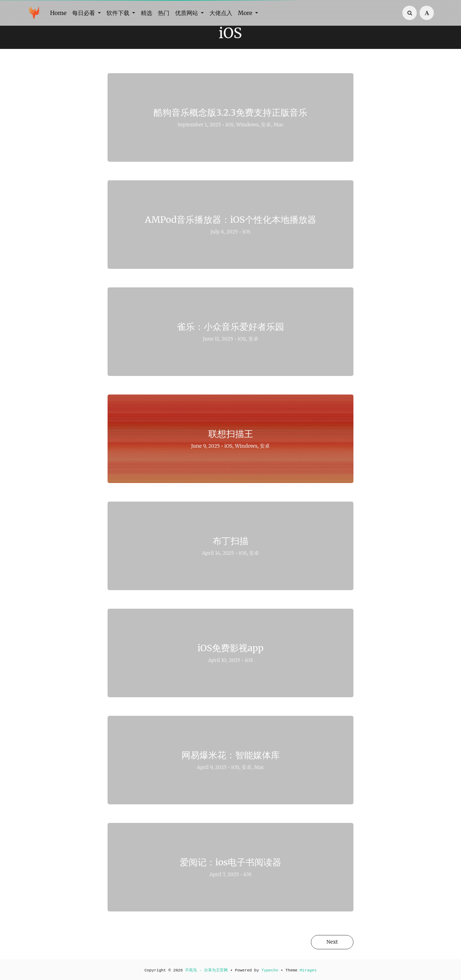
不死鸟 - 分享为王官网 (206, 970)
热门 (164, 13)
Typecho (270, 970)
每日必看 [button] (84, 13)
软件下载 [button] (119, 13)
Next (331, 942)
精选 (147, 13)
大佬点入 (221, 13)
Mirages (308, 970)
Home (58, 13)
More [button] (246, 13)
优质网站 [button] (187, 13)
